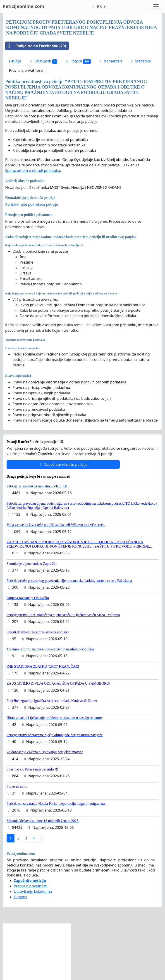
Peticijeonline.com (24, 6)
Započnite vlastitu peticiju (63, 464)
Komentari (110, 61)
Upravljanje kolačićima (33, 891)
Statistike (140, 61)
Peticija (15, 61)
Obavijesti (43, 61)
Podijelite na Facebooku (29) (36, 46)
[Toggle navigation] (156, 6)
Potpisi (78, 61)
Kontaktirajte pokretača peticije (32, 204)
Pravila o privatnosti (26, 70)
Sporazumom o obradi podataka (33, 170)
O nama (20, 897)
